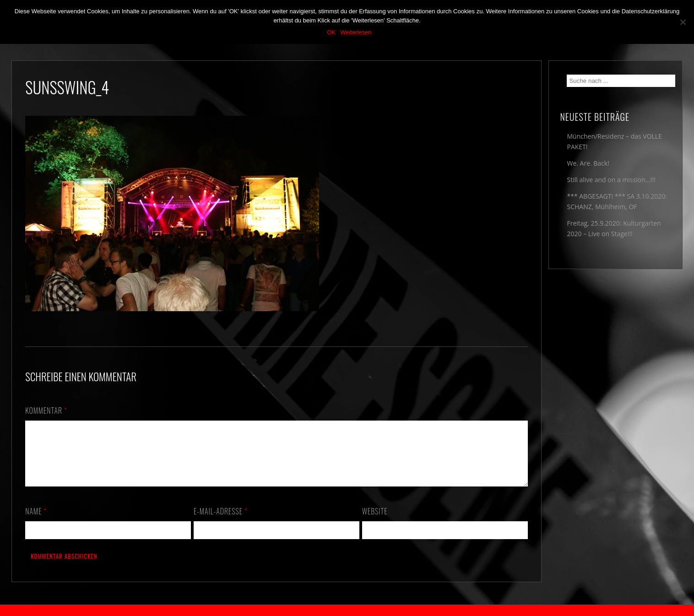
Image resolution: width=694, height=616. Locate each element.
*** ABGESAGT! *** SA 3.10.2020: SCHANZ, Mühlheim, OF (617, 201)
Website (375, 522)
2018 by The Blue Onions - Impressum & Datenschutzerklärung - (347, 610)
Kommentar (46, 411)
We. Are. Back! (588, 163)
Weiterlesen (356, 32)
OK (331, 32)
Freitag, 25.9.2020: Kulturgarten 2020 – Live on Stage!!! (614, 228)
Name (36, 522)
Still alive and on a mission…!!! (611, 180)
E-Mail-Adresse (221, 522)
